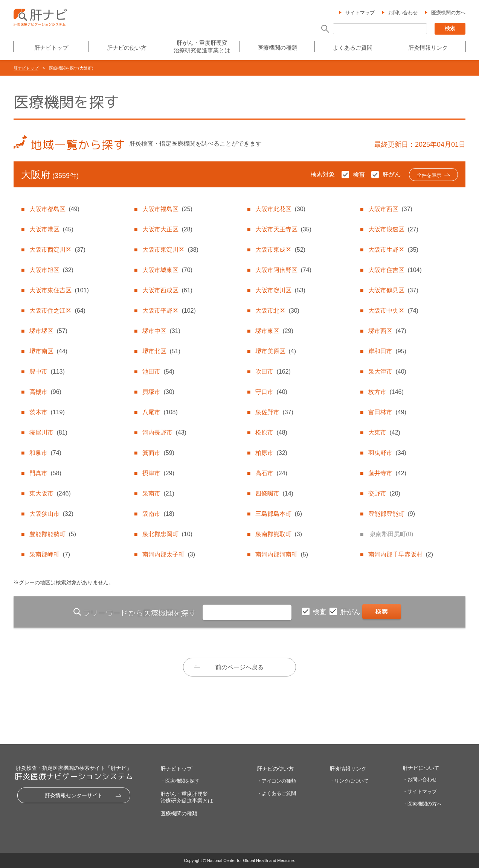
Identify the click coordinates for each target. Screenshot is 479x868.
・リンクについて (349, 781)
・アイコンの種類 (276, 781)
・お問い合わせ (420, 779)
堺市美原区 (276, 351)
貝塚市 (158, 392)
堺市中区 (161, 331)
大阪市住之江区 (57, 311)
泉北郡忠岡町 (167, 534)
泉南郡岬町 (50, 554)
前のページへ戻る (239, 667)
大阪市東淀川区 (170, 250)
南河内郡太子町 (169, 554)
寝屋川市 (48, 432)
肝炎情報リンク (428, 48)
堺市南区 (48, 351)
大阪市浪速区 (393, 229)
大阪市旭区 (51, 270)
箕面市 (158, 453)
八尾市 (160, 412)
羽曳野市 (387, 453)
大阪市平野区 (169, 311)
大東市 (384, 432)
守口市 (271, 392)
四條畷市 (274, 493)
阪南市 (158, 514)
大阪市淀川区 (280, 290)
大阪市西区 (390, 209)
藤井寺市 (387, 473)
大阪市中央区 (393, 311)
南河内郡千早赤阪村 (401, 554)
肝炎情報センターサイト (74, 795)
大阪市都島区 (54, 209)
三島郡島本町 (279, 514)
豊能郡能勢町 (53, 534)
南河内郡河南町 (282, 554)
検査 (320, 612)
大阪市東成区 (280, 250)
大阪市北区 (277, 311)
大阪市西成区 (167, 290)
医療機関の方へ (448, 13)
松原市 (271, 432)
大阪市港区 (51, 229)
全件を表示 (429, 175)
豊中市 (47, 372)
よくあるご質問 (353, 48)
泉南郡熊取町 (279, 534)
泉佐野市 (274, 412)
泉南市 (158, 493)
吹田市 (273, 372)
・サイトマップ (420, 791)
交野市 (384, 493)
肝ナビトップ (51, 48)
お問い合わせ (403, 13)
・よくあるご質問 (276, 793)
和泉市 (45, 453)
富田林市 (387, 412)
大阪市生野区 (393, 250)
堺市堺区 (48, 331)
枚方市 (386, 392)
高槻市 (45, 392)
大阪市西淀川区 (57, 250)
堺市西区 (387, 331)
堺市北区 (161, 351)
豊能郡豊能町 (392, 514)
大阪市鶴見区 (393, 290)
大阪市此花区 (280, 209)
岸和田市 (387, 351)
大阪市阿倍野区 (283, 270)
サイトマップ (360, 13)
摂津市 (158, 473)
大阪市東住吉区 (59, 290)
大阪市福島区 (167, 209)
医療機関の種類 (277, 48)
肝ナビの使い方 (127, 48)
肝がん (351, 612)
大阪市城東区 (167, 270)
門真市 (45, 473)
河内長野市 (164, 432)
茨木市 (47, 412)
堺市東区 (274, 331)
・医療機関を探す (180, 781)
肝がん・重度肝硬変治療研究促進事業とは (202, 46)
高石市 (271, 473)
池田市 (158, 372)
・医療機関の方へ (422, 804)
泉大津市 (387, 372)
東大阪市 (50, 493)
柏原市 (271, 453)
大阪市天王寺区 (283, 229)
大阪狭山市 (51, 514)
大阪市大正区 (167, 229)
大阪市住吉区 (395, 270)
